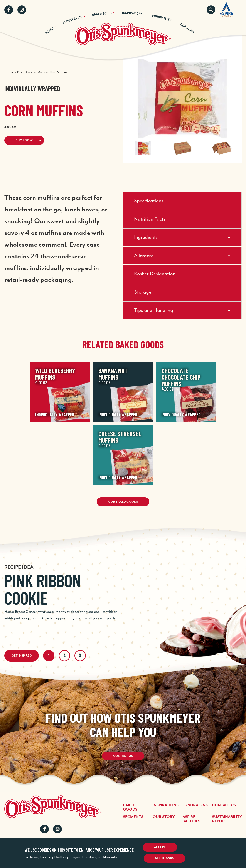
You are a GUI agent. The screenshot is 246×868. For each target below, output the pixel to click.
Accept (160, 847)
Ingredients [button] (146, 237)
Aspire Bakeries (191, 819)
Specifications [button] (149, 201)
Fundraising (195, 805)
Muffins (42, 72)
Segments (133, 817)
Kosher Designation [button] (155, 274)
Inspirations (166, 805)
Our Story (164, 817)
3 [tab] (80, 656)
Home (10, 72)
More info (110, 857)
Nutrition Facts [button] (150, 219)
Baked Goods (26, 72)
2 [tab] (65, 656)
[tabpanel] (123, 587)
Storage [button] (143, 292)
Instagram (22, 10)
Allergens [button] (144, 256)
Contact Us (123, 756)
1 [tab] (49, 656)
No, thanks (164, 858)
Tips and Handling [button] (154, 310)
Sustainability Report (227, 819)
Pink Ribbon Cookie (43, 589)
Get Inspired (22, 656)
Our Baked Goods (123, 502)
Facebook (9, 10)
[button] (55, 140)
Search (211, 10)
